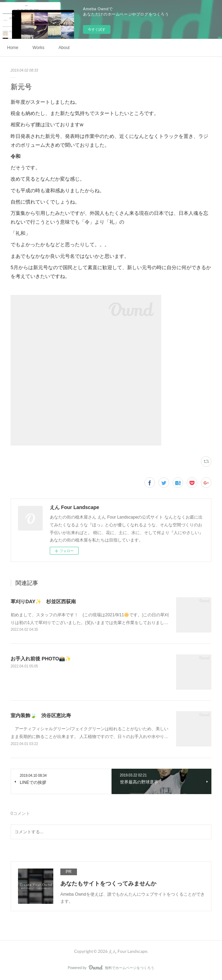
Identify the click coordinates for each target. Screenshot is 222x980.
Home (13, 48)
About (64, 48)
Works (38, 48)
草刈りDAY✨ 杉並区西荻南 (43, 601)
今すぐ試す (97, 29)
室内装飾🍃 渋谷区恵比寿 (41, 715)
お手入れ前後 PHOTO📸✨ (41, 659)
